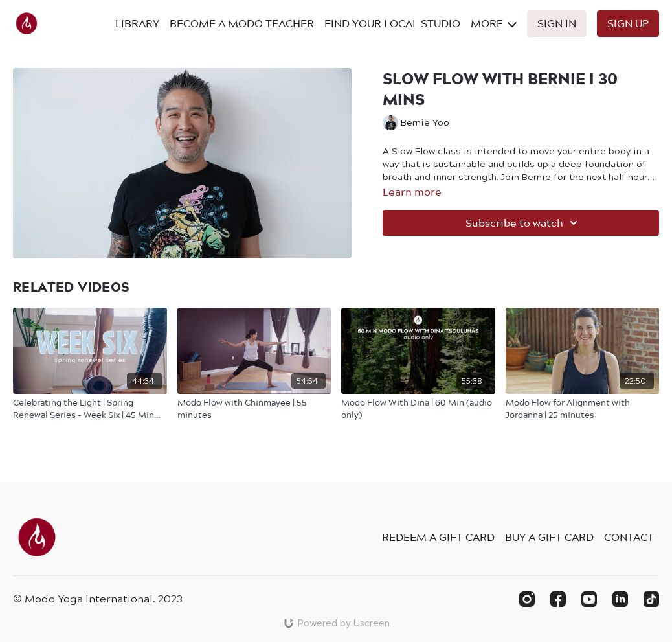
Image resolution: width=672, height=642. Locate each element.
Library (137, 23)
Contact (629, 537)
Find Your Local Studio (392, 23)
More (494, 23)
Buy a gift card (549, 537)
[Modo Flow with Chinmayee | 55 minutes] (254, 408)
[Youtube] (589, 599)
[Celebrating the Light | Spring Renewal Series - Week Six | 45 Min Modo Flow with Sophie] (90, 408)
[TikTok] (651, 599)
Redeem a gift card (438, 537)
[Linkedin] (620, 599)
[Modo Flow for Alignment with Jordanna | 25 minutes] (583, 408)
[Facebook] (558, 599)
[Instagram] (527, 599)
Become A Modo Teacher (242, 23)
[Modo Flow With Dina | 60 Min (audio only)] (418, 408)
